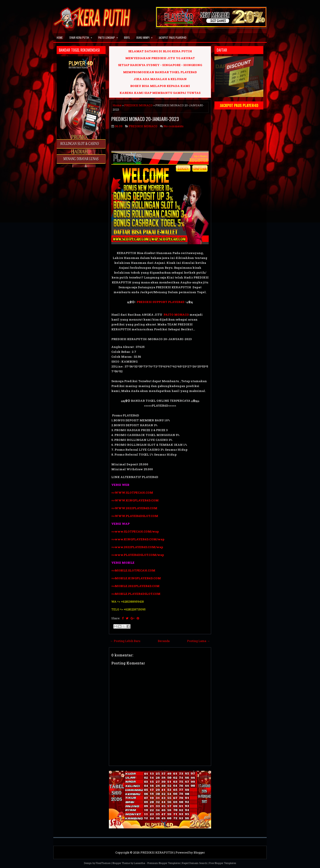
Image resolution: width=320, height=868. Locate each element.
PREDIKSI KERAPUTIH (157, 852)
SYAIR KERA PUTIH (82, 36)
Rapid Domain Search (195, 863)
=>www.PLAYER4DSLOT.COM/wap (138, 555)
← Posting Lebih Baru (125, 641)
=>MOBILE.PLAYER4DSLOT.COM (136, 594)
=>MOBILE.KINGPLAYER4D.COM (136, 578)
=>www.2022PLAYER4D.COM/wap (137, 547)
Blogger (199, 852)
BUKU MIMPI (146, 36)
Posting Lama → (198, 641)
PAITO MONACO (176, 315)
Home (60, 37)
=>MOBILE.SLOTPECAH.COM (133, 570)
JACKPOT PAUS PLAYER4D (173, 37)
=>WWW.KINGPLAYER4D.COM (135, 500)
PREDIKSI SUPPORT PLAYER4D (161, 302)
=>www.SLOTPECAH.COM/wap (135, 531)
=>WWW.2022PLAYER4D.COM (134, 508)
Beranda (164, 641)
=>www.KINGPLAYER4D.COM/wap (138, 539)
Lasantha (140, 863)
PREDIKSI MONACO (138, 105)
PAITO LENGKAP (109, 36)
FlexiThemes (103, 863)
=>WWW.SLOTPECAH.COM (132, 493)
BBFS (127, 37)
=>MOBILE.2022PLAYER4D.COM (135, 586)
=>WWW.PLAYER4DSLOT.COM (135, 516)
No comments (174, 126)
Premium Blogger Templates (164, 863)
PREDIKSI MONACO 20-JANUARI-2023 (145, 119)
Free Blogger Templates (223, 863)
